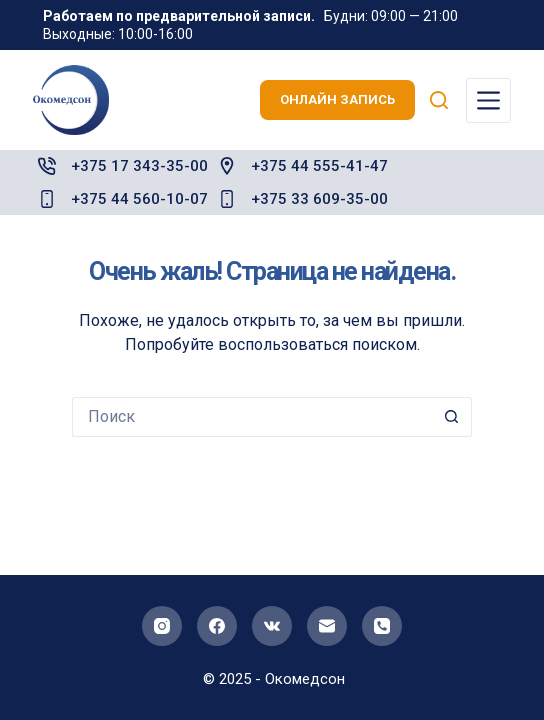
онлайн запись (337, 99)
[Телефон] (382, 626)
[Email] (327, 626)
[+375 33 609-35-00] (227, 199)
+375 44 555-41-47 (319, 166)
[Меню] (488, 100)
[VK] (272, 626)
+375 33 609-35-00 (319, 199)
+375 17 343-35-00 (139, 166)
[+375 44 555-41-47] (227, 166)
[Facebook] (217, 626)
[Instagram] (162, 626)
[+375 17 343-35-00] (47, 166)
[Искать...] (252, 417)
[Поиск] (439, 100)
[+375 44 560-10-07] (47, 199)
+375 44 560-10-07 (139, 199)
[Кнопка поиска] (452, 417)
